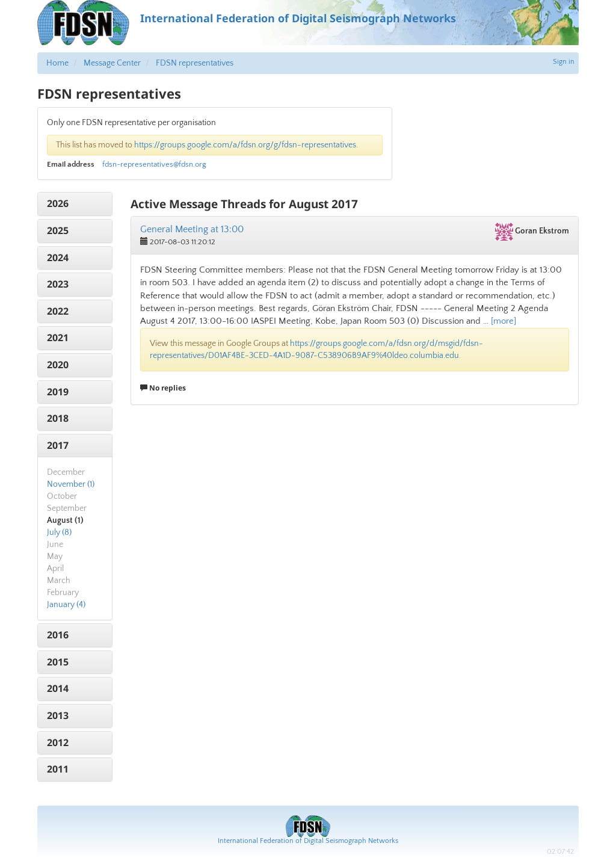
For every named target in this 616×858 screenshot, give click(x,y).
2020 (58, 365)
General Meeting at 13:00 (192, 229)
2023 (58, 284)
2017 (58, 445)
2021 (58, 338)
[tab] (75, 204)
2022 (58, 311)
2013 (58, 715)
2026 (58, 203)
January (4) (66, 605)
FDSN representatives (195, 63)
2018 (58, 418)
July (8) (59, 532)
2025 (58, 230)
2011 (58, 769)
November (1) (71, 484)
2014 (58, 688)
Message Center (112, 63)
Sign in (564, 62)
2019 (58, 392)
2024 (58, 258)
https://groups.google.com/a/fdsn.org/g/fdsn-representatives (245, 145)
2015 (58, 662)
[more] (504, 321)
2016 (58, 635)
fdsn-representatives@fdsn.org (154, 164)
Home (57, 63)
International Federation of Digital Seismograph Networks (308, 841)
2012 (58, 742)
